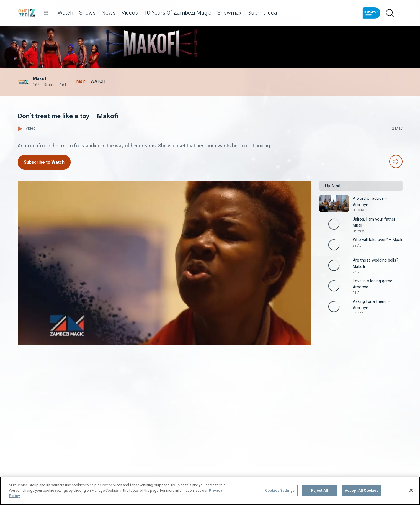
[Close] (411, 490)
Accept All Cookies (361, 490)
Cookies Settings (280, 490)
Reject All (320, 490)
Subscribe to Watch (44, 162)
